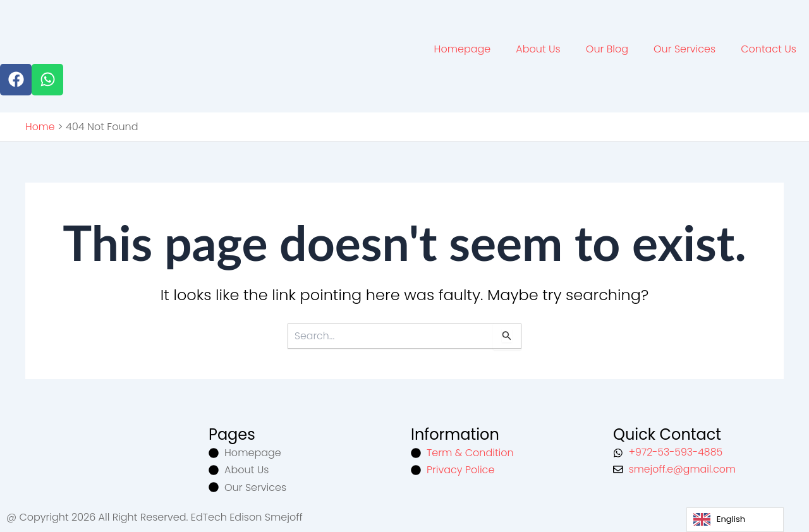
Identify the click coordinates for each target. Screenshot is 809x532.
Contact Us (769, 48)
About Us (538, 48)
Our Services (684, 48)
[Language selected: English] (735, 520)
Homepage (463, 48)
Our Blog (607, 48)
